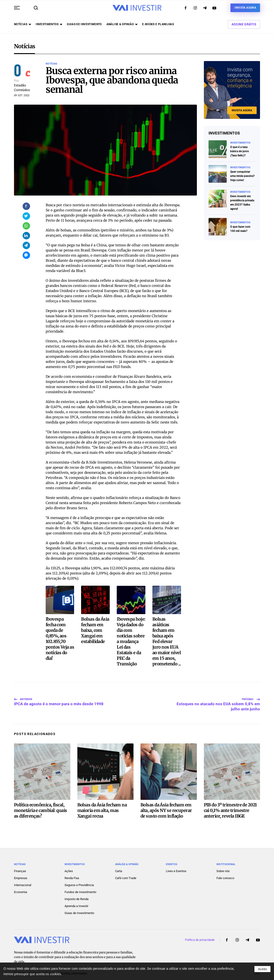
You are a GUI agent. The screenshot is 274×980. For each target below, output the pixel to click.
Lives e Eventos (176, 865)
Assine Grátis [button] (244, 24)
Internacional (23, 879)
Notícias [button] (22, 24)
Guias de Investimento (79, 907)
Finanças (20, 865)
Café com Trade (126, 872)
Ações (69, 865)
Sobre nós (223, 865)
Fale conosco (225, 872)
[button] (17, 8)
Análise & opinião (122, 24)
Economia (21, 886)
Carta (119, 865)
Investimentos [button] (49, 24)
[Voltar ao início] (137, 8)
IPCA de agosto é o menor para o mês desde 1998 (59, 697)
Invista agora (245, 8)
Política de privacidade (200, 934)
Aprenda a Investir (76, 900)
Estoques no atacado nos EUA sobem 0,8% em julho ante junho (218, 697)
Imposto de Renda (77, 893)
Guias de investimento (84, 24)
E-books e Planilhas (158, 24)
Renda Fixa (72, 872)
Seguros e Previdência (79, 879)
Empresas (21, 872)
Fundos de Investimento (80, 886)
